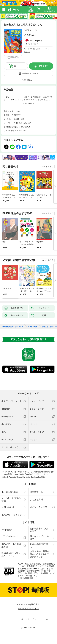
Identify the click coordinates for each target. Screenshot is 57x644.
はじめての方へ (11, 492)
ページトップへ (28, 619)
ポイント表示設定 (38, 507)
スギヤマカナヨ (30, 30)
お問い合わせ (8, 507)
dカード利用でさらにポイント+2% (36, 49)
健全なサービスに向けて (40, 538)
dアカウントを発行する (28, 604)
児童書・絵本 (19, 119)
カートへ (18, 66)
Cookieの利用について (40, 545)
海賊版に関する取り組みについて (11, 554)
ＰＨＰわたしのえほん (22, 123)
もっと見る (47, 167)
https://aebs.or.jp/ (26, 578)
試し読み (15, 57)
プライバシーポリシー (11, 538)
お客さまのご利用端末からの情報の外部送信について (40, 554)
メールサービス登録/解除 (11, 499)
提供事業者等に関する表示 (40, 530)
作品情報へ (27, 80)
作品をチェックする (30, 73)
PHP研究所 (16, 115)
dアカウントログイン (12, 515)
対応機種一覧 (36, 492)
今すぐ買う (43, 66)
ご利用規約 (7, 530)
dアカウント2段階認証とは (11, 545)
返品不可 (27, 52)
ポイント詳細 (31, 44)
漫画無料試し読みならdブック (13, 327)
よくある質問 (36, 499)
